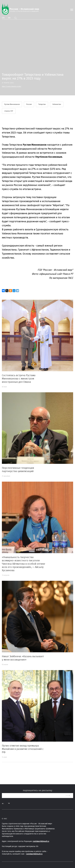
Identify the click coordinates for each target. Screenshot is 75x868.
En (3, 18)
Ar (9, 18)
